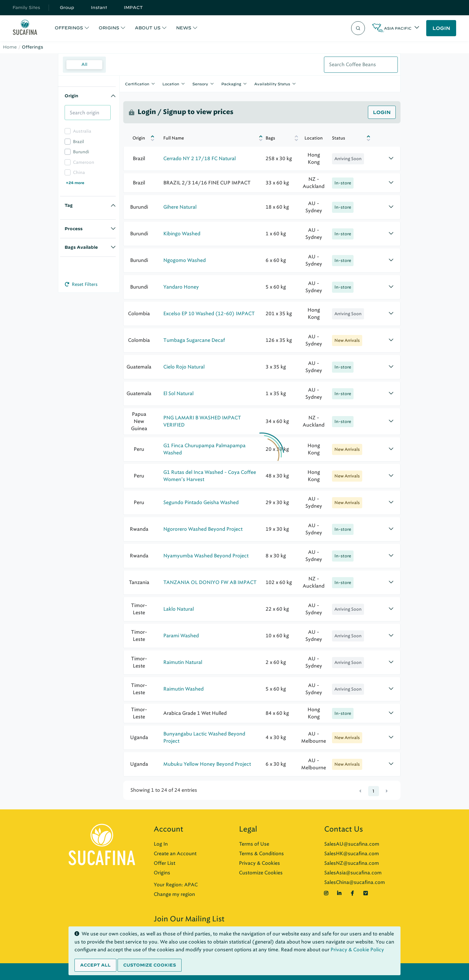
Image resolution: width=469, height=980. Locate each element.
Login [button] (382, 112)
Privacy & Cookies (259, 863)
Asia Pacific (398, 28)
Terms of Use (254, 844)
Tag (69, 205)
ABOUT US (148, 28)
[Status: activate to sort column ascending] (346, 138)
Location (171, 84)
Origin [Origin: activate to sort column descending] (139, 138)
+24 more (75, 183)
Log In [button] (161, 844)
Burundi (81, 152)
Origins (162, 873)
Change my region (174, 894)
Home (10, 47)
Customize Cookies (261, 873)
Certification (137, 84)
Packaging (231, 84)
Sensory (200, 84)
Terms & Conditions (261, 854)
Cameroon (84, 162)
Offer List (165, 863)
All (84, 64)
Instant (99, 7)
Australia (82, 131)
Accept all (95, 965)
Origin (71, 96)
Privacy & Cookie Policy (357, 950)
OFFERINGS (69, 28)
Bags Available (81, 247)
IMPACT (133, 7)
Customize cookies (150, 965)
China (79, 173)
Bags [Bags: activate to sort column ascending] (270, 138)
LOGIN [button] (441, 28)
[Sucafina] (25, 28)
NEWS (184, 28)
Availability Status (272, 84)
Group (67, 7)
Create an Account (175, 854)
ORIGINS (109, 28)
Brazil (79, 142)
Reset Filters (81, 284)
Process (74, 229)
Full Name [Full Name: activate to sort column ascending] (174, 138)
